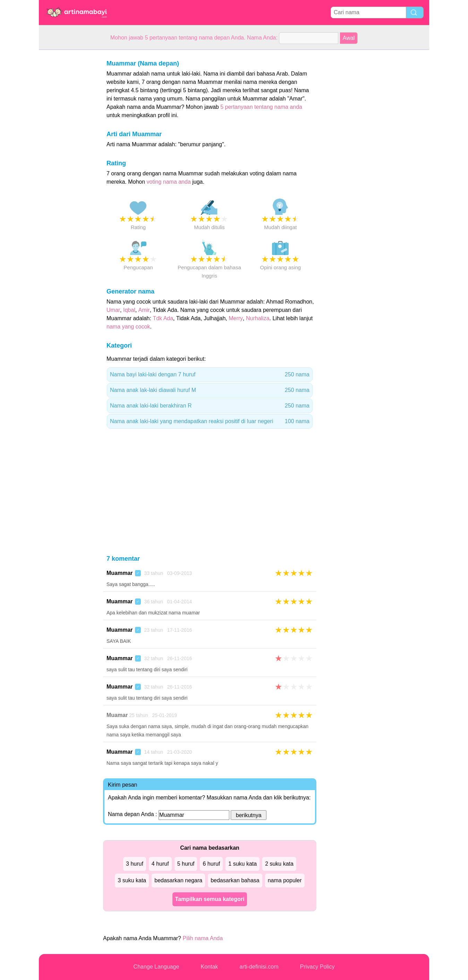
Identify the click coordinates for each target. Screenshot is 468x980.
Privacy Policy (317, 967)
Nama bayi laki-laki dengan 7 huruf (210, 375)
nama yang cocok (128, 327)
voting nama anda (169, 182)
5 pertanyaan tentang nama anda (261, 107)
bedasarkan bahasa (235, 880)
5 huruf (186, 864)
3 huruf (135, 864)
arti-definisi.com (259, 967)
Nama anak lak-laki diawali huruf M (210, 390)
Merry (236, 318)
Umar (113, 310)
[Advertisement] (67, 154)
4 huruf (160, 864)
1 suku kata (242, 864)
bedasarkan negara (178, 880)
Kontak (210, 967)
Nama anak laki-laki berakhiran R (210, 406)
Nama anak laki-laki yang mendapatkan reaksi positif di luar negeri (210, 421)
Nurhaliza (258, 318)
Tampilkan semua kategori (210, 899)
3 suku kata (132, 880)
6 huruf (211, 864)
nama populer (285, 880)
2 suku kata (279, 864)
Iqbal (129, 310)
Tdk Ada (163, 318)
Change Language (156, 967)
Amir (144, 310)
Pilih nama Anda (203, 938)
